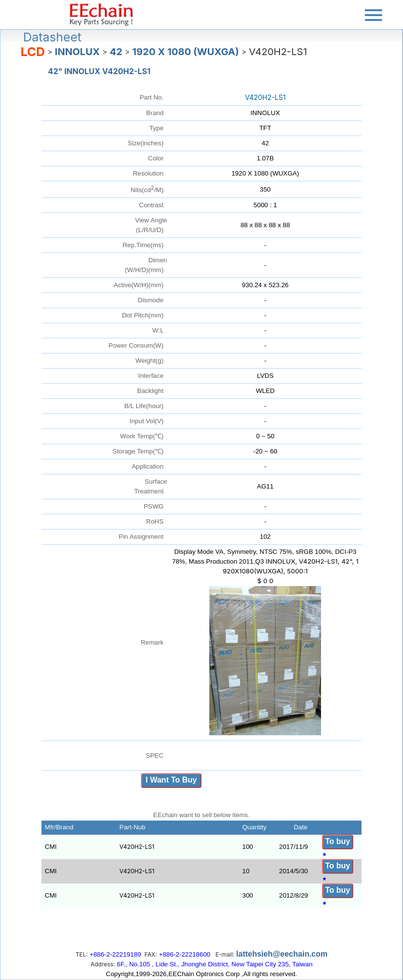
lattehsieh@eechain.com (282, 954)
